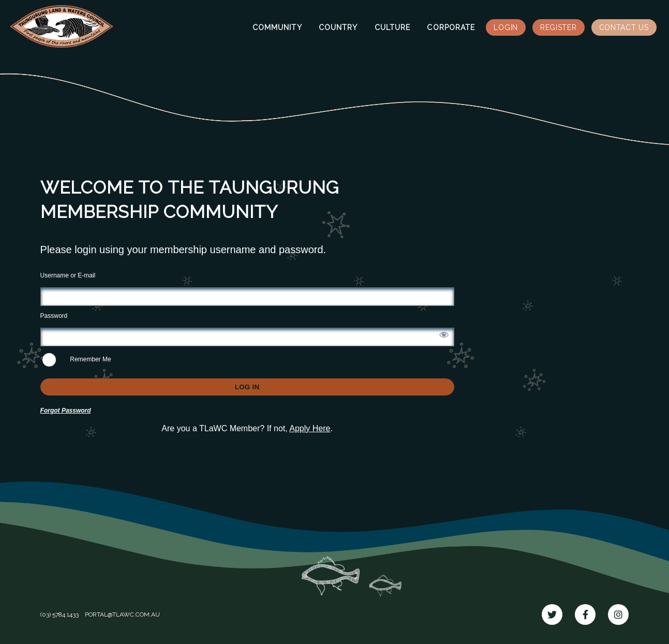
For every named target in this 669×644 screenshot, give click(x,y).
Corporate (451, 27)
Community (277, 27)
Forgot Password (66, 411)
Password (54, 316)
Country (338, 27)
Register (559, 27)
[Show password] (444, 334)
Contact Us (624, 27)
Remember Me (77, 360)
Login (506, 27)
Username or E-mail (68, 275)
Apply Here (310, 428)
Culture (393, 27)
